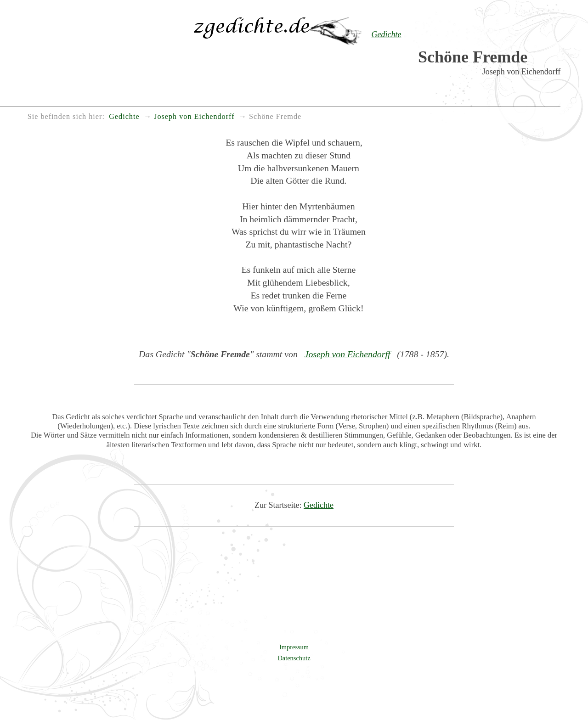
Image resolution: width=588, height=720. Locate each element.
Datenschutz (294, 658)
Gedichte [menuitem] (124, 117)
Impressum (294, 647)
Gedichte (319, 505)
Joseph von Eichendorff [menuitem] (194, 117)
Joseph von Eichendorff (348, 354)
